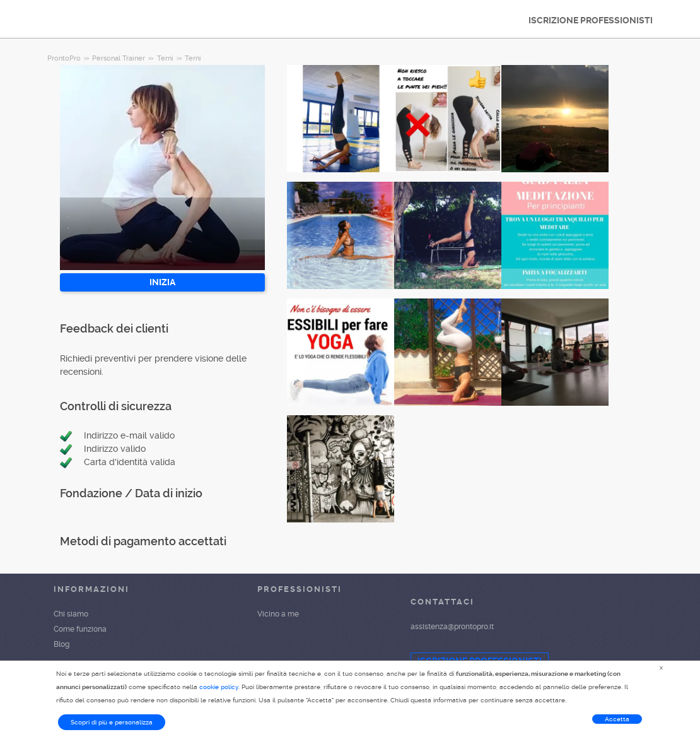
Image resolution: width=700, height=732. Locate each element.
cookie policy (219, 687)
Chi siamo (71, 614)
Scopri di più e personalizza (112, 722)
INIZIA (162, 282)
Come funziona (80, 629)
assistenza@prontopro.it (452, 627)
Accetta (617, 719)
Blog (61, 644)
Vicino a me (278, 614)
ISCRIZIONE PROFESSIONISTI (591, 20)
